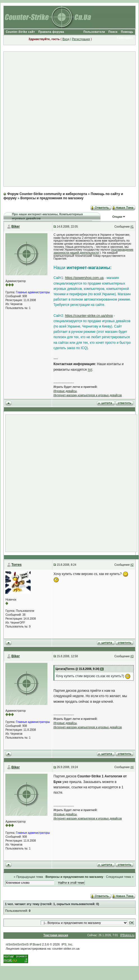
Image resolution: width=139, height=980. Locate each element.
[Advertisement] (67, 119)
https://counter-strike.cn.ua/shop (89, 316)
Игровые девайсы (65, 391)
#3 (132, 656)
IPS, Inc (67, 944)
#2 (132, 565)
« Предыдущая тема (28, 877)
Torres (16, 565)
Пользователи (94, 32)
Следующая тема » (120, 877)
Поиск (113, 32)
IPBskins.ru (127, 935)
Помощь (127, 32)
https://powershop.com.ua (84, 278)
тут (90, 370)
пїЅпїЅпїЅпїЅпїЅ (17, 944)
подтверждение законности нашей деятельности (93, 251)
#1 (132, 227)
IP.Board (35, 944)
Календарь (125, 38)
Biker (15, 226)
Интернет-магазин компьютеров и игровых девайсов (88, 395)
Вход (66, 39)
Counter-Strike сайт (20, 32)
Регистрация (81, 39)
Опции (117, 217)
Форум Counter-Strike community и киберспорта (47, 194)
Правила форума (51, 32)
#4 (132, 767)
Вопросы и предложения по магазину (52, 198)
